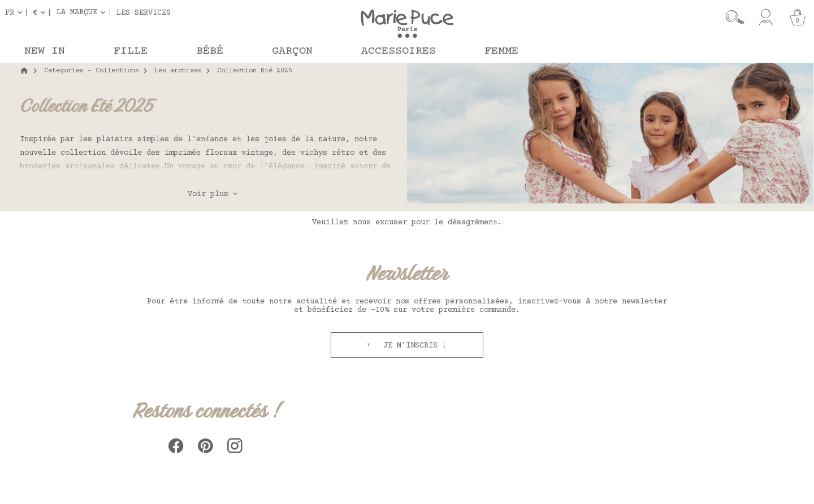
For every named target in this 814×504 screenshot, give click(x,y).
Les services (144, 12)
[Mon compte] (766, 18)
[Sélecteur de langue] (16, 12)
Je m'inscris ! (413, 346)
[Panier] (798, 18)
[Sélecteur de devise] (41, 12)
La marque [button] (77, 12)
